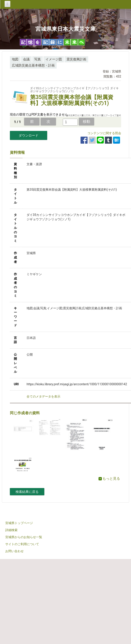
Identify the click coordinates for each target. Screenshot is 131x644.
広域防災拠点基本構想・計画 (33, 65)
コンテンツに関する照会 (104, 133)
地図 (15, 59)
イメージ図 (54, 59)
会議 (26, 59)
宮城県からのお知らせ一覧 (24, 537)
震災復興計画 (76, 59)
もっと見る (109, 478)
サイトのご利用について (22, 544)
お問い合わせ (14, 551)
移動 (86, 121)
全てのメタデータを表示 (43, 396)
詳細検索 (11, 530)
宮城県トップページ (19, 523)
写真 (38, 59)
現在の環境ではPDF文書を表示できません (39, 114)
